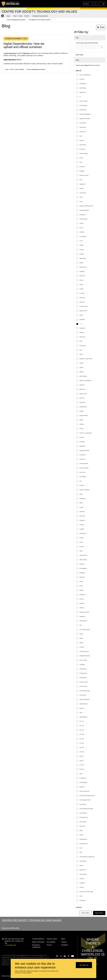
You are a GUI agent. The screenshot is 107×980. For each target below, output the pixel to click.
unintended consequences (87, 857)
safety (81, 638)
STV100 (82, 752)
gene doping (83, 376)
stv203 (82, 761)
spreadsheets (83, 717)
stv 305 (82, 747)
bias (81, 136)
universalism (83, 861)
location (82, 485)
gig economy (83, 394)
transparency (83, 839)
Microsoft (82, 516)
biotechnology (84, 153)
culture (82, 245)
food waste (83, 346)
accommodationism (85, 75)
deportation (83, 258)
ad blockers (83, 84)
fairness (82, 332)
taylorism (82, 787)
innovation (82, 455)
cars (81, 180)
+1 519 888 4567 (10, 945)
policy (81, 586)
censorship (83, 193)
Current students (19, 69)
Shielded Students (85, 656)
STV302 (82, 769)
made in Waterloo (85, 490)
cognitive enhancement (86, 206)
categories (83, 184)
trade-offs (82, 826)
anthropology (83, 105)
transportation (84, 844)
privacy (82, 599)
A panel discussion (10, 53)
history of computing (85, 433)
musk (81, 542)
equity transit (83, 311)
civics (81, 202)
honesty (82, 437)
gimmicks (82, 402)
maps (81, 494)
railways (82, 608)
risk (81, 625)
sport (81, 713)
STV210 (82, 765)
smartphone (83, 669)
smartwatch (83, 678)
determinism (83, 267)
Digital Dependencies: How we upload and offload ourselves (24, 45)
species (82, 708)
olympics (82, 564)
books (81, 158)
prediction (82, 595)
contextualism (84, 219)
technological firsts (85, 800)
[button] (88, 4)
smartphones (83, 673)
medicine (82, 512)
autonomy (82, 132)
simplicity (82, 664)
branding (82, 167)
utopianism (83, 870)
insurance (82, 459)
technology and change (86, 809)
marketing (82, 498)
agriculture (83, 92)
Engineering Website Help (10, 928)
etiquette (82, 319)
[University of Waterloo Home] (11, 4)
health (81, 420)
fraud (81, 354)
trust (81, 848)
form (81, 350)
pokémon (82, 577)
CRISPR (82, 232)
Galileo (82, 363)
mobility (82, 529)
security (82, 647)
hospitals (82, 442)
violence (82, 879)
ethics (81, 315)
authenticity (83, 123)
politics (82, 590)
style (81, 774)
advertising (83, 88)
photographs (83, 568)
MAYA (81, 503)
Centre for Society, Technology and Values (31, 920)
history (82, 429)
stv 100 (82, 721)
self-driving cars (84, 651)
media (81, 507)
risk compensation (85, 630)
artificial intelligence (85, 114)
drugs (81, 285)
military (82, 525)
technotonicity (84, 817)
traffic (81, 830)
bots (81, 162)
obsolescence (83, 555)
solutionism (83, 695)
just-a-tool (82, 472)
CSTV (81, 241)
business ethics (84, 175)
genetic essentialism (85, 381)
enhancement (83, 306)
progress (82, 603)
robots (81, 634)
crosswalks (83, 236)
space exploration (85, 699)
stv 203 (82, 739)
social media (83, 686)
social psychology (85, 691)
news (81, 551)
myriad (82, 547)
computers (83, 215)
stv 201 (82, 726)
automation (83, 127)
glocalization (83, 407)
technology (83, 804)
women (82, 887)
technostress (83, 813)
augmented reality (85, 119)
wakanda (82, 883)
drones (82, 280)
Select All (78, 70)
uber (81, 852)
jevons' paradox (84, 468)
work (81, 896)
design (81, 263)
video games (83, 874)
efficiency (82, 298)
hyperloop (82, 446)
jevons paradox (84, 464)
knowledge (83, 477)
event (81, 324)
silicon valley (83, 660)
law (81, 481)
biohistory (82, 149)
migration (82, 520)
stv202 (82, 756)
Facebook (82, 328)
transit (81, 835)
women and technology (86, 892)
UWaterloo (26, 53)
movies (82, 538)
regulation (82, 616)
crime (81, 228)
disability (82, 271)
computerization (84, 210)
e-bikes (82, 289)
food (81, 341)
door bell (82, 276)
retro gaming (83, 621)
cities (81, 197)
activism (82, 79)
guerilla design (84, 415)
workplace (82, 900)
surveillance (83, 778)
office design (83, 560)
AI (80, 97)
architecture (83, 110)
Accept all (84, 965)
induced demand (84, 450)
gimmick (82, 398)
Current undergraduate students (36, 69)
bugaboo (82, 171)
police (81, 581)
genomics (82, 389)
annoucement (83, 101)
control (82, 223)
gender (82, 372)
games (82, 367)
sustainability (83, 782)
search (81, 643)
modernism (83, 533)
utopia (81, 865)
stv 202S (82, 734)
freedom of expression (86, 359)
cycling (82, 254)
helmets (82, 424)
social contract (84, 682)
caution (82, 188)
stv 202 (82, 730)
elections (82, 302)
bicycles (82, 140)
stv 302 (82, 743)
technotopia (83, 822)
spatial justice (83, 704)
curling (81, 250)
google (82, 411)
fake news (82, 337)
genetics (82, 385)
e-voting (82, 293)
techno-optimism (84, 791)
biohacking (83, 145)
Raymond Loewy (84, 612)
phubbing (82, 573)
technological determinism (87, 796)
